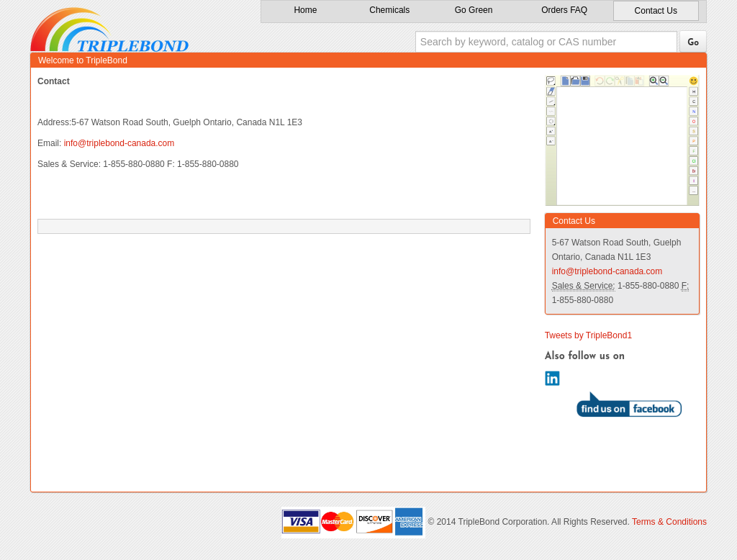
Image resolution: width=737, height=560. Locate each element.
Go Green (474, 10)
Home (305, 10)
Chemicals (389, 10)
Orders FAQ (564, 10)
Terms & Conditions (669, 522)
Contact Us (656, 11)
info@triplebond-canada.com (119, 143)
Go (693, 43)
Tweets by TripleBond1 (588, 335)
